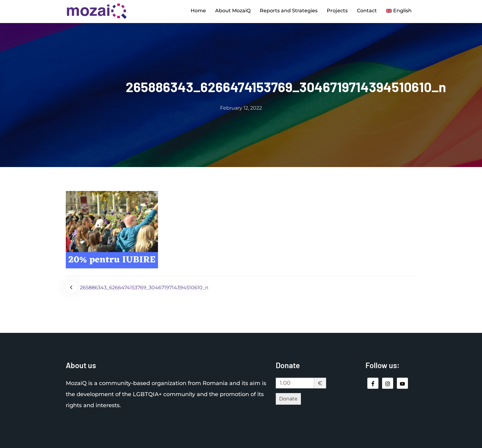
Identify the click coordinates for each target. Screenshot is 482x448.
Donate (288, 399)
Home (198, 11)
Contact (367, 11)
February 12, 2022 (241, 108)
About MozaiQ (233, 11)
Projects (337, 11)
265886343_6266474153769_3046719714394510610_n (144, 288)
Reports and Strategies (289, 11)
